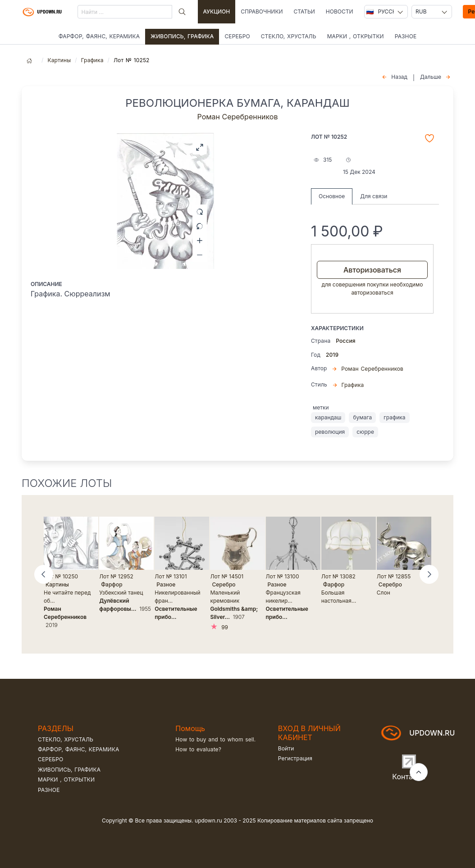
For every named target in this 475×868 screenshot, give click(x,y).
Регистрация (295, 758)
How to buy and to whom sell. (215, 739)
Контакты (409, 777)
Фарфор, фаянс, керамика (99, 36)
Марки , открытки (356, 36)
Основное (332, 196)
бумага (362, 417)
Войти (286, 748)
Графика (92, 60)
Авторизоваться (372, 270)
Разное (406, 36)
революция (330, 432)
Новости (340, 11)
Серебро (237, 36)
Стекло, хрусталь (289, 36)
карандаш (328, 417)
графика (394, 417)
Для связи (374, 196)
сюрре (365, 432)
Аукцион (217, 11)
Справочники (262, 11)
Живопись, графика (182, 36)
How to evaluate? (198, 749)
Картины (59, 60)
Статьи (304, 11)
